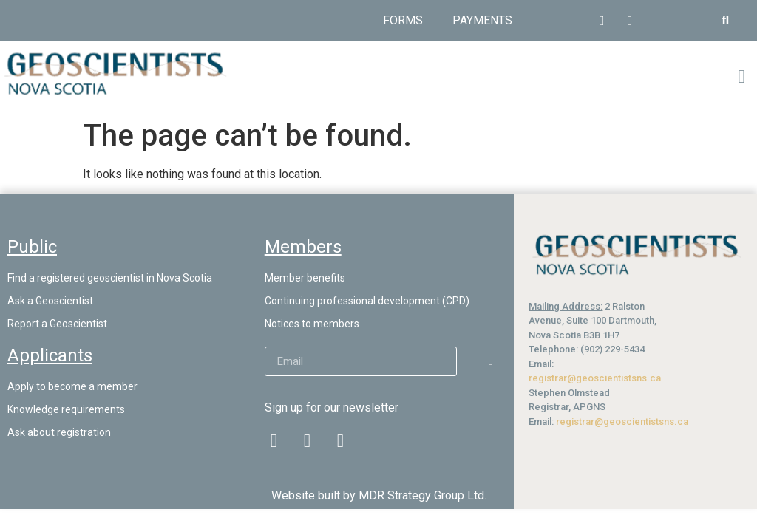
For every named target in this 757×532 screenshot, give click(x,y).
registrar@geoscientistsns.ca (595, 378)
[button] (726, 20)
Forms (403, 20)
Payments (482, 20)
